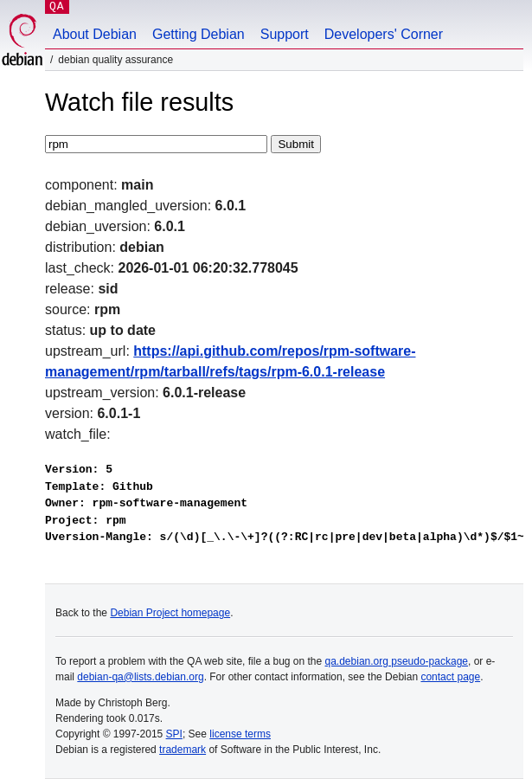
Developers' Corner (384, 34)
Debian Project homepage (170, 613)
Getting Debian (199, 34)
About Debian (95, 34)
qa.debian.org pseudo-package (397, 661)
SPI (174, 734)
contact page (450, 677)
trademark (183, 750)
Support (285, 34)
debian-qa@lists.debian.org (140, 677)
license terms (240, 734)
